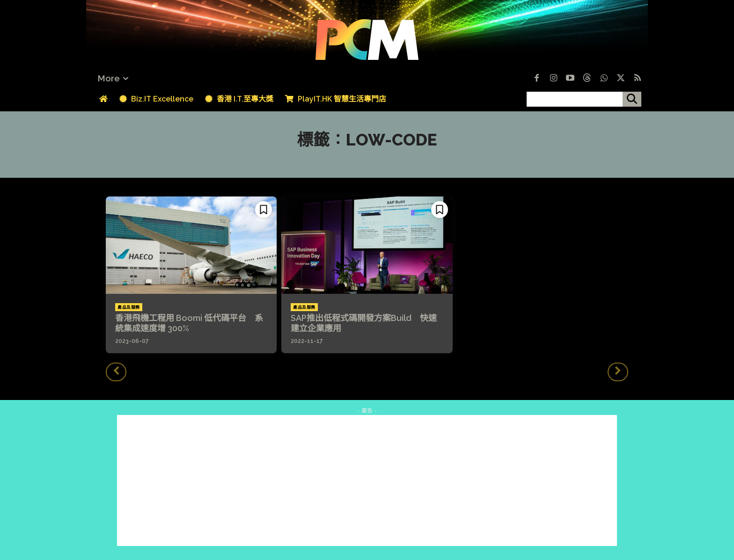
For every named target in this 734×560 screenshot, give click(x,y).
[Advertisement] (367, 480)
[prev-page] (116, 372)
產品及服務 (129, 307)
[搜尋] (632, 99)
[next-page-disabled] (618, 372)
